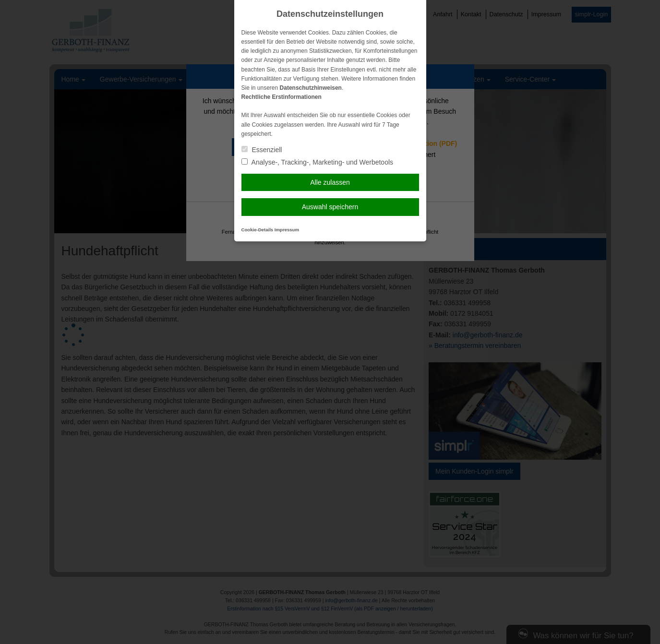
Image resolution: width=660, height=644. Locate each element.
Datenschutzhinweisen (311, 88)
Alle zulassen (330, 182)
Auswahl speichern (330, 207)
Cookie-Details (258, 230)
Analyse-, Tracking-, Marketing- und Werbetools (318, 162)
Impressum (287, 230)
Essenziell (262, 150)
